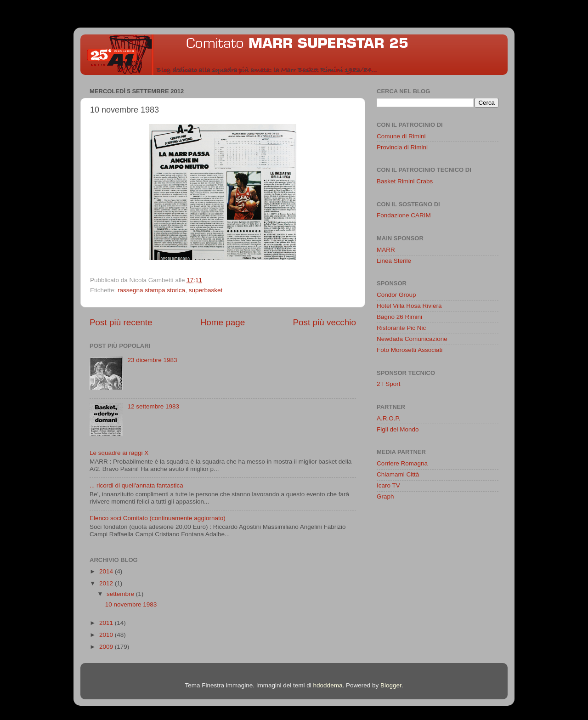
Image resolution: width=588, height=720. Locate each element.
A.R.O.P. (389, 418)
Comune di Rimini (401, 136)
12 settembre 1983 (153, 406)
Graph (385, 496)
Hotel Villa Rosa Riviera (409, 306)
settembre (121, 594)
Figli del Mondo (398, 429)
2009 (107, 647)
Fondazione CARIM (404, 215)
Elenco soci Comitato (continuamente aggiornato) (158, 518)
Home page (223, 322)
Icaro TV (388, 485)
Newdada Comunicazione (412, 339)
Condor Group (396, 295)
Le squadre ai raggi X (119, 453)
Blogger (391, 685)
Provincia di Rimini (402, 147)
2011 (107, 623)
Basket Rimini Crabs (405, 181)
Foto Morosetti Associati (410, 350)
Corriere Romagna (402, 463)
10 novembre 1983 (131, 604)
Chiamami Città (398, 474)
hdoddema (328, 685)
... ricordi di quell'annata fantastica (136, 485)
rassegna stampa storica (151, 290)
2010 (107, 635)
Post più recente (121, 322)
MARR (386, 250)
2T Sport (389, 384)
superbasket (206, 290)
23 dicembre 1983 (152, 360)
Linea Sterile (394, 261)
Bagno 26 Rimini (399, 317)
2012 (107, 583)
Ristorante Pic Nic (401, 328)
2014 (107, 571)
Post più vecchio (324, 322)
